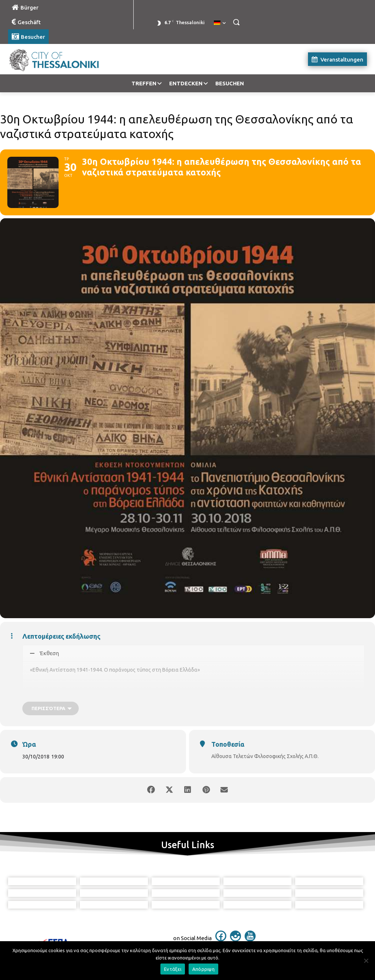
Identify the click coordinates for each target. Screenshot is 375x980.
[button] (236, 22)
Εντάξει (173, 969)
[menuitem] (220, 23)
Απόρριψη (203, 969)
